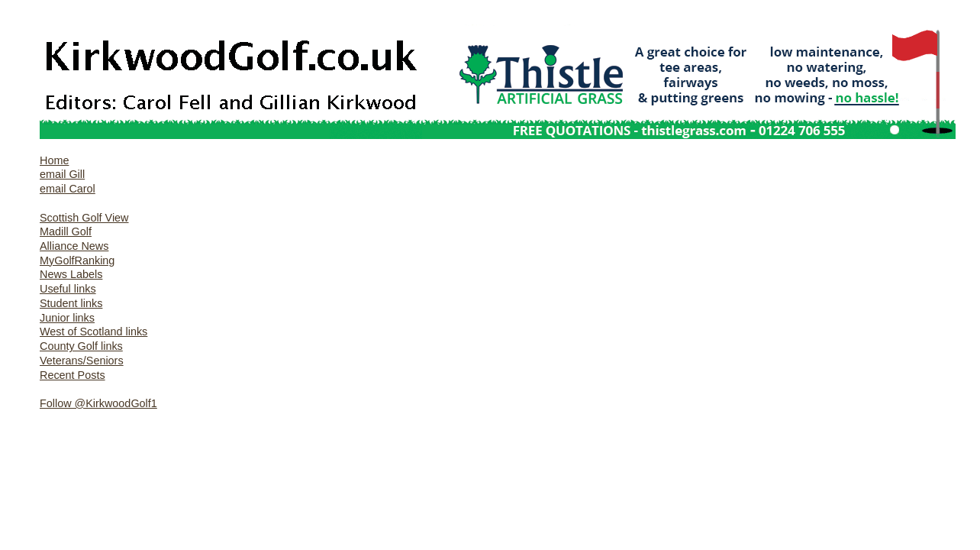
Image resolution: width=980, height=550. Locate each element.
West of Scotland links (93, 332)
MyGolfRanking (77, 260)
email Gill (62, 174)
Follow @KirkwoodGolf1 (98, 403)
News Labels (71, 274)
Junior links (67, 318)
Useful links (68, 289)
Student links (71, 303)
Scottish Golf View (84, 218)
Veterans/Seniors (82, 361)
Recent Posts (73, 375)
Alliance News (74, 246)
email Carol (68, 189)
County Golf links (81, 346)
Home (54, 160)
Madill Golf (66, 231)
